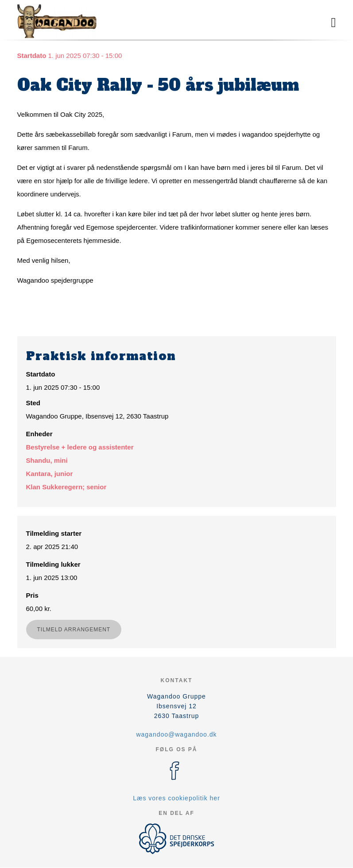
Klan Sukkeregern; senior (66, 487)
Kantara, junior (50, 474)
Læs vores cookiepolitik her (176, 798)
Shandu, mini (47, 460)
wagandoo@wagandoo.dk (176, 734)
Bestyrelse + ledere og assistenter (80, 447)
